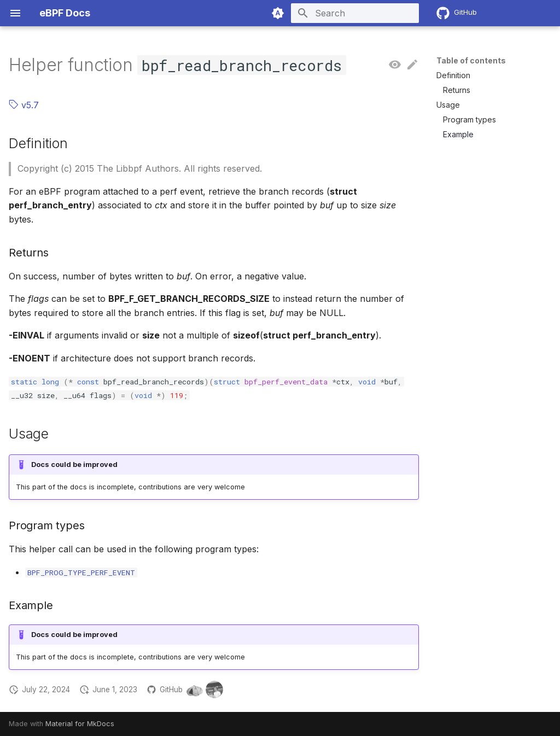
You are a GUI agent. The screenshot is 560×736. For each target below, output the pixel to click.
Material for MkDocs (80, 724)
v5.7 (24, 105)
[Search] (355, 13)
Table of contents (471, 60)
